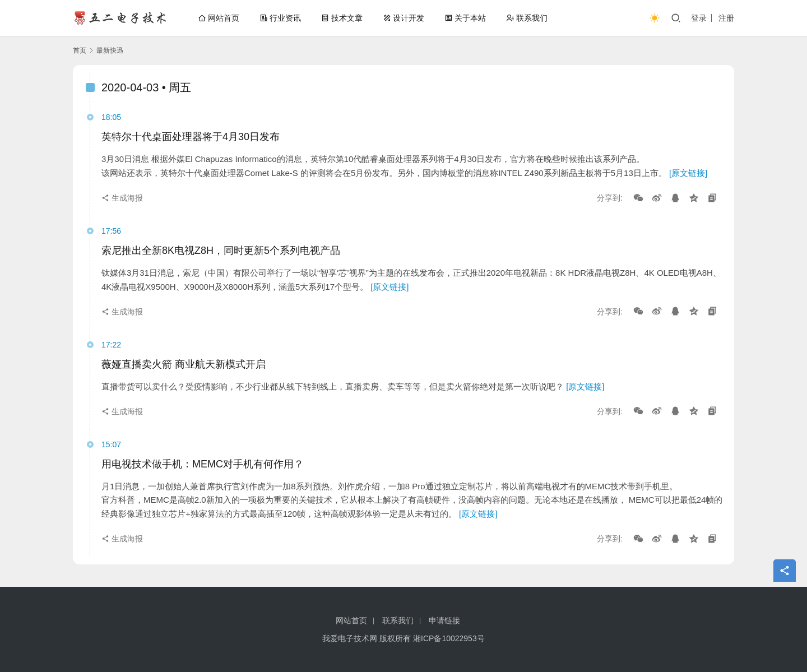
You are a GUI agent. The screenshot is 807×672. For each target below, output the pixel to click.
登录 (699, 18)
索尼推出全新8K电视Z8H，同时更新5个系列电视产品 (221, 251)
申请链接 (444, 620)
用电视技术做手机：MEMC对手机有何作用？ (203, 464)
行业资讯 (280, 18)
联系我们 (527, 18)
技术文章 (342, 18)
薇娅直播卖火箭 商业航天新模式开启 (184, 364)
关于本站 (465, 18)
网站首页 (219, 18)
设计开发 (403, 18)
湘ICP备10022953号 (449, 638)
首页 (80, 50)
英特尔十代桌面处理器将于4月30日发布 (191, 137)
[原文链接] (688, 173)
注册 (726, 18)
